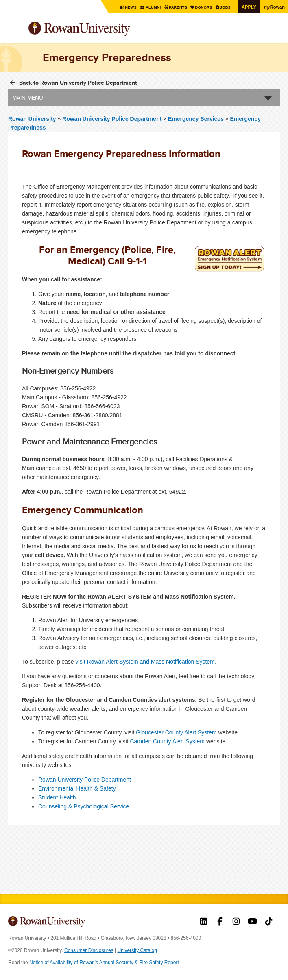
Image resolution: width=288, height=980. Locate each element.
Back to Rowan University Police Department (78, 82)
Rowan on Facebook (220, 922)
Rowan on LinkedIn (204, 922)
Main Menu (28, 97)
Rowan (274, 7)
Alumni (147, 7)
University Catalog (137, 950)
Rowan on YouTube (252, 922)
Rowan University (100, 29)
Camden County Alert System (168, 741)
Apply (247, 7)
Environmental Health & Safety (77, 788)
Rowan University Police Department (113, 118)
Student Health (57, 797)
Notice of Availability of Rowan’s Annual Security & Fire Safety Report (104, 963)
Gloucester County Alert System (177, 732)
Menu (15, 30)
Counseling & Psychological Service (84, 806)
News (124, 7)
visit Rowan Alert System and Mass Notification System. (146, 662)
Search (274, 32)
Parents (173, 7)
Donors (200, 7)
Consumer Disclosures (89, 950)
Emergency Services (196, 118)
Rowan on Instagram (236, 922)
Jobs (223, 7)
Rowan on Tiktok (269, 922)
